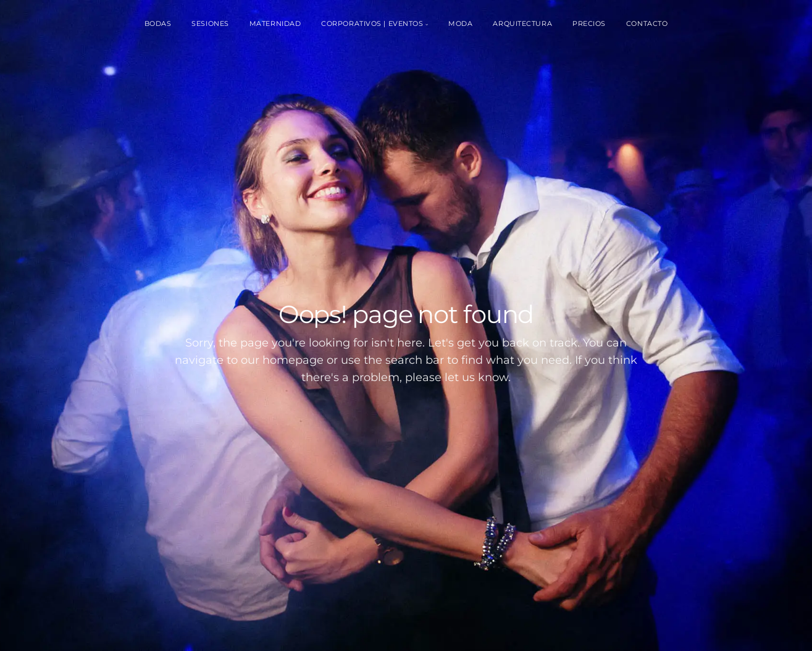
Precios (589, 23)
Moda (460, 23)
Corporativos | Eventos (372, 23)
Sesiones (210, 23)
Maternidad (275, 23)
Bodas (158, 23)
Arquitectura (522, 23)
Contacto (647, 23)
